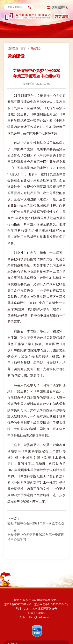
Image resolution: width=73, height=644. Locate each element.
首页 (24, 48)
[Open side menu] (66, 34)
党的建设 (36, 48)
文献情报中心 (58, 7)
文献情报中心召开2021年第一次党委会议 (36, 523)
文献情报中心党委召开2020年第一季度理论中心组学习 (36, 537)
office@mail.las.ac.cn (40, 617)
